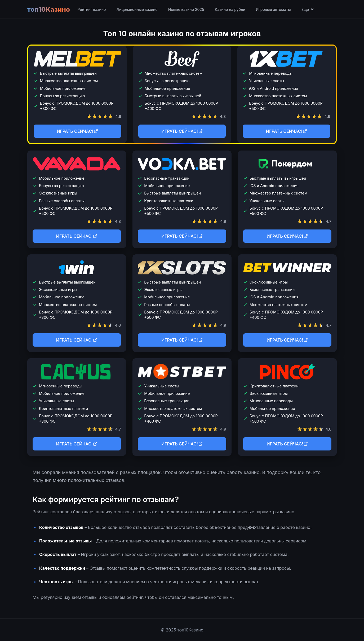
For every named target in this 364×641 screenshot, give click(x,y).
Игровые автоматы (273, 9)
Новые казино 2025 (186, 9)
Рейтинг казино (92, 9)
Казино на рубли (230, 9)
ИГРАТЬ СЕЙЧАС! (78, 131)
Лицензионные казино (137, 9)
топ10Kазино (49, 9)
